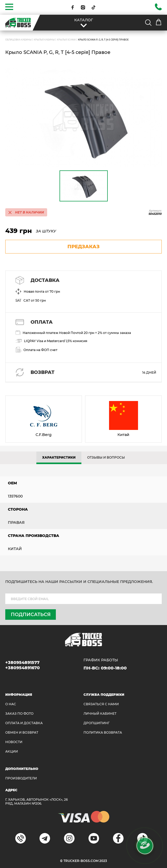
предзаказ (84, 247)
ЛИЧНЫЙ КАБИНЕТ (100, 714)
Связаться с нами (101, 704)
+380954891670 (23, 668)
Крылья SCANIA (66, 40)
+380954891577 (22, 663)
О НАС (11, 704)
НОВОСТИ (14, 742)
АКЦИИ (12, 751)
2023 (103, 861)
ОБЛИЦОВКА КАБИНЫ (18, 40)
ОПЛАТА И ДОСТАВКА (24, 723)
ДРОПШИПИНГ (97, 723)
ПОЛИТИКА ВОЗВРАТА (103, 732)
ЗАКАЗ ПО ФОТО (19, 714)
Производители (21, 778)
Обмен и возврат (22, 732)
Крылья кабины (44, 40)
